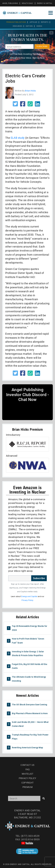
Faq (28, 769)
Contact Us (27, 765)
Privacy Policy (27, 600)
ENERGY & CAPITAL (45, 3)
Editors (29, 26)
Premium (27, 787)
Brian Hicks (30, 91)
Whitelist (27, 774)
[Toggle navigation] (51, 13)
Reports (45, 22)
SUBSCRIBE (42, 46)
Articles (33, 22)
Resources (18, 26)
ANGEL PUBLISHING (10, 3)
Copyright (28, 783)
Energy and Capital (29, 596)
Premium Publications (16, 22)
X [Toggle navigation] (51, 33)
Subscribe (39, 578)
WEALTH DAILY (27, 3)
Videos (39, 26)
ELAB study (18, 138)
